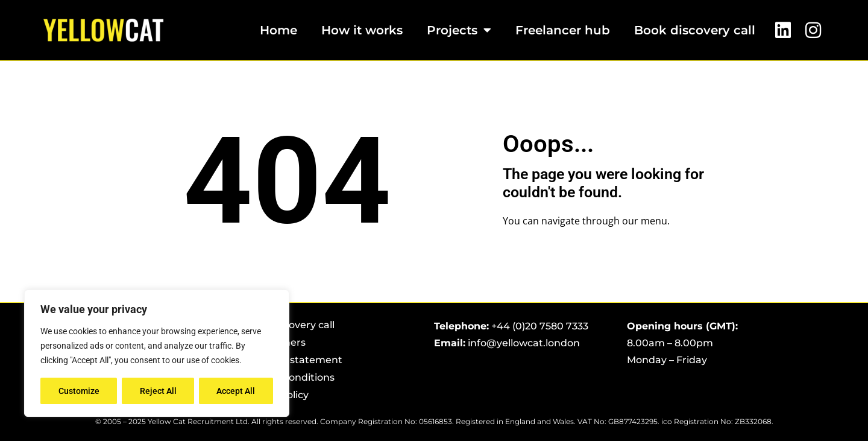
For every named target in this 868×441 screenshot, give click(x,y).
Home (278, 30)
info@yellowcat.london (524, 343)
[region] (157, 354)
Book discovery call (695, 30)
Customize (79, 391)
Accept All (236, 391)
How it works (362, 30)
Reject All (158, 391)
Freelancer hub (563, 30)
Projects (459, 30)
